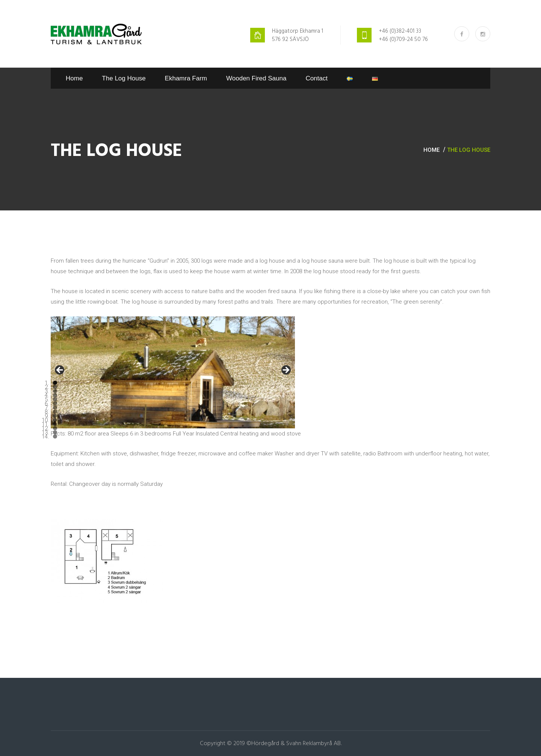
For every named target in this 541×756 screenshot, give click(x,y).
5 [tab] (55, 399)
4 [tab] (55, 395)
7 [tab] (55, 407)
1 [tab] (55, 383)
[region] (173, 372)
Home (74, 78)
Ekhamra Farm (186, 78)
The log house (124, 78)
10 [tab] (55, 420)
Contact (317, 78)
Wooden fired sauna (256, 78)
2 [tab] (55, 387)
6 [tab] (55, 403)
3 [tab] (55, 391)
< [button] (60, 370)
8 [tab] (55, 412)
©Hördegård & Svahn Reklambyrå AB (294, 744)
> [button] (286, 370)
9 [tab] (55, 416)
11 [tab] (55, 424)
